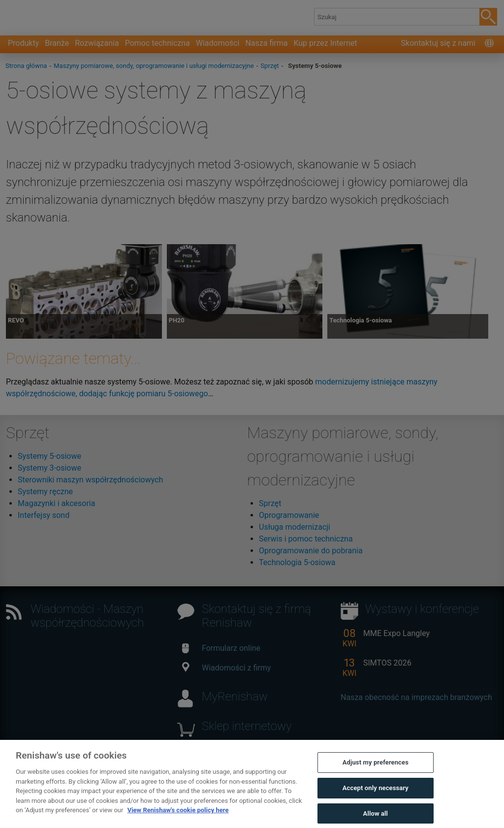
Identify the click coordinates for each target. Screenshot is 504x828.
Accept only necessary (376, 799)
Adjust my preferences (376, 773)
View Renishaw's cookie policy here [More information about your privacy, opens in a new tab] (178, 821)
